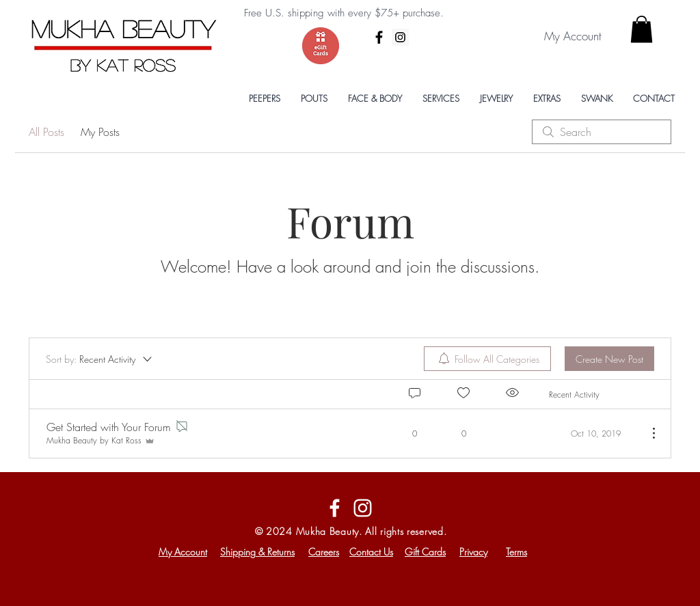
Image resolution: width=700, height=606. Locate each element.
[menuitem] (487, 359)
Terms (516, 552)
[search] (602, 132)
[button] (642, 29)
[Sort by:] (100, 359)
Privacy (473, 552)
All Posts (46, 132)
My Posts (100, 132)
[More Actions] (647, 433)
